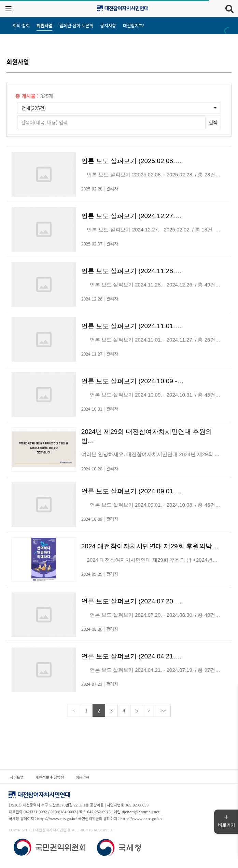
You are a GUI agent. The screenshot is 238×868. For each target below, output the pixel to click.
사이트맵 (17, 777)
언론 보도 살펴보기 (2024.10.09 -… (132, 381)
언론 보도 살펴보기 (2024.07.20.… (131, 601)
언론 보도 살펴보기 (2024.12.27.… (131, 216)
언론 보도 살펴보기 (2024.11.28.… (131, 271)
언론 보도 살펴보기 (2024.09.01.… (131, 491)
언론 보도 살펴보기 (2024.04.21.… (131, 656)
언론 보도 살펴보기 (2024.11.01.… (131, 326)
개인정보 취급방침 (50, 777)
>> (163, 710)
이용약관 (82, 777)
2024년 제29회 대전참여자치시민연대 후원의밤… (147, 436)
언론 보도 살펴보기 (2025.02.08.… (131, 161)
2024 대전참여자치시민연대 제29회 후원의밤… (150, 546)
